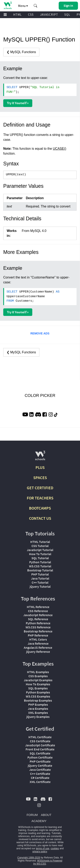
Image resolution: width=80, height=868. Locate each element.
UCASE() (59, 149)
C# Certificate (40, 778)
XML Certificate (40, 782)
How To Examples (38, 684)
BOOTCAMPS (40, 508)
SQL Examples (38, 688)
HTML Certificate (40, 737)
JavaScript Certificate (40, 745)
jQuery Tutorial (40, 586)
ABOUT (46, 815)
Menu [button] (23, 6)
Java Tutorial (40, 578)
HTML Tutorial (40, 542)
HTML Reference (38, 607)
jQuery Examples (38, 717)
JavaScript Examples (38, 680)
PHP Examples (38, 704)
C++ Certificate (40, 774)
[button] (36, 6)
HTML (17, 15)
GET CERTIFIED (40, 488)
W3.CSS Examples (38, 696)
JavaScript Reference (38, 615)
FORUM (32, 815)
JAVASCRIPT (49, 15)
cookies (55, 848)
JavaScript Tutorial (40, 550)
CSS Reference (38, 611)
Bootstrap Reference (38, 631)
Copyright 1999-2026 (29, 858)
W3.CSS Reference (38, 627)
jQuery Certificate (40, 765)
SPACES (40, 478)
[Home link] (8, 5)
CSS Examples (38, 676)
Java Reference (38, 643)
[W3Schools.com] (40, 457)
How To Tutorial (40, 554)
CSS (31, 15)
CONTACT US (40, 518)
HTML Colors (38, 639)
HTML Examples (38, 672)
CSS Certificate (40, 741)
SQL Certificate (40, 753)
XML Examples (38, 713)
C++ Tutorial (40, 582)
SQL (67, 15)
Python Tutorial (40, 562)
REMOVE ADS (40, 333)
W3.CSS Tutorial (40, 566)
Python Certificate (40, 757)
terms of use (43, 848)
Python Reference (38, 623)
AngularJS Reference (38, 647)
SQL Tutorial (40, 558)
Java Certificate (40, 770)
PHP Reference (38, 635)
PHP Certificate (40, 761)
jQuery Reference (38, 652)
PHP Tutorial (40, 574)
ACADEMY (39, 821)
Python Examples (38, 692)
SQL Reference (38, 619)
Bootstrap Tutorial (40, 570)
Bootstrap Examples (38, 700)
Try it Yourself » (18, 103)
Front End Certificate (40, 749)
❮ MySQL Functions (21, 52)
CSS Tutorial (40, 546)
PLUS (40, 467)
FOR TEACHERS (40, 498)
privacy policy (40, 852)
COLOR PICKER (40, 395)
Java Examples (38, 709)
